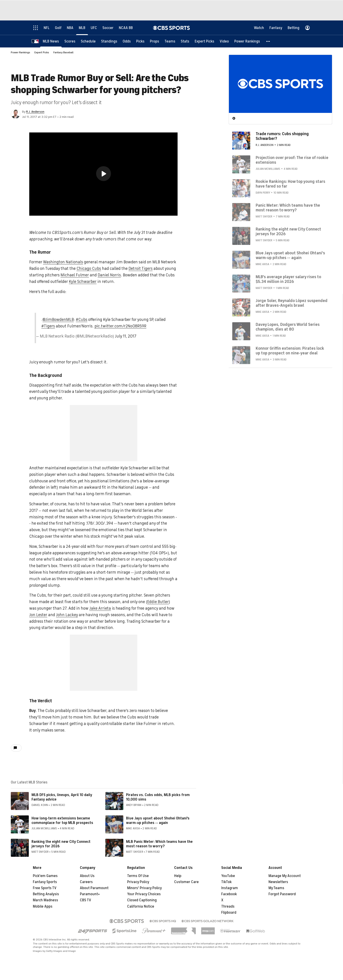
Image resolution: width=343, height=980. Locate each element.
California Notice (141, 906)
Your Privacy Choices (144, 894)
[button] (268, 41)
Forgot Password (282, 894)
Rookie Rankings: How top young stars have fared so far (290, 184)
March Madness (45, 900)
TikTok (226, 882)
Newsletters (278, 882)
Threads (228, 906)
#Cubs (82, 320)
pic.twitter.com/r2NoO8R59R (120, 326)
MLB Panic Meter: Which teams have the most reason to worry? (159, 844)
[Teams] (170, 41)
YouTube (228, 876)
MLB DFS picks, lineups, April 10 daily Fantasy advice (62, 797)
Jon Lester (38, 615)
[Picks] (140, 41)
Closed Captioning (142, 900)
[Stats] (185, 41)
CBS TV (86, 900)
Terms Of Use (138, 876)
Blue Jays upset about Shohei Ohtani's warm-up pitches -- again (158, 820)
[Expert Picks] (204, 41)
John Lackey (67, 615)
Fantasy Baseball (63, 52)
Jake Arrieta (100, 608)
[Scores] (70, 41)
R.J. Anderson (35, 112)
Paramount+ (90, 894)
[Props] (155, 41)
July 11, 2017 (126, 336)
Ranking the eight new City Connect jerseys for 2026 (61, 844)
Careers (86, 882)
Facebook (229, 894)
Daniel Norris (109, 275)
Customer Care (186, 882)
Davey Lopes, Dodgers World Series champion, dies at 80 (288, 327)
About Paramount (94, 888)
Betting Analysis (46, 894)
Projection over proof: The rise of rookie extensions (292, 160)
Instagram (230, 888)
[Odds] (127, 41)
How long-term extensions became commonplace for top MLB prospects (62, 820)
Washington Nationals (63, 262)
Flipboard (229, 913)
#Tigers (48, 326)
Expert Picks (42, 52)
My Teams (276, 888)
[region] (103, 174)
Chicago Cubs (89, 268)
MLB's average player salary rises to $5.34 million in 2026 (288, 279)
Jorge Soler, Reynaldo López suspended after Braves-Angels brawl (292, 303)
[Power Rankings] (247, 41)
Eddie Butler (158, 602)
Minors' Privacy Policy (144, 888)
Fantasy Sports (45, 882)
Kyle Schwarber (83, 282)
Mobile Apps (43, 906)
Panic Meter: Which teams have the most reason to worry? (288, 208)
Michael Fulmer (75, 275)
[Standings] (109, 41)
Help (178, 876)
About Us (87, 876)
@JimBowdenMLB (58, 320)
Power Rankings (20, 52)
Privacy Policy (138, 882)
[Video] (224, 41)
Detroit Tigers (141, 268)
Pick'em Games (45, 876)
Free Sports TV (45, 888)
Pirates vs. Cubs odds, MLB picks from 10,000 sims (158, 797)
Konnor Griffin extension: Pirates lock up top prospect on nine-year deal (290, 351)
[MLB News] (51, 41)
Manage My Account (285, 876)
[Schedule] (88, 41)
